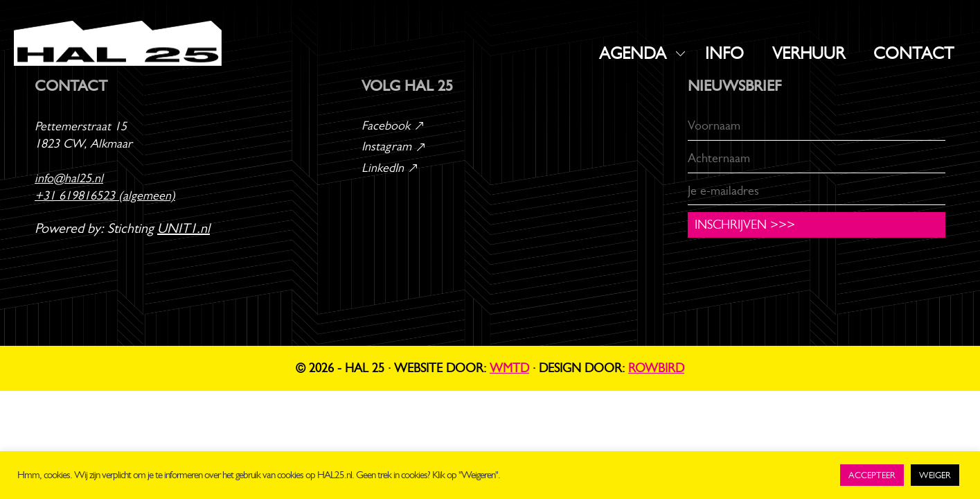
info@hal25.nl (69, 178)
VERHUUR (809, 53)
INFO (724, 53)
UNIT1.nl (184, 228)
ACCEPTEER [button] (872, 475)
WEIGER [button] (935, 475)
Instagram (394, 146)
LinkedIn (390, 168)
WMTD (509, 368)
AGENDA (633, 53)
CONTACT (914, 53)
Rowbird (656, 368)
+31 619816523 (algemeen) (105, 195)
